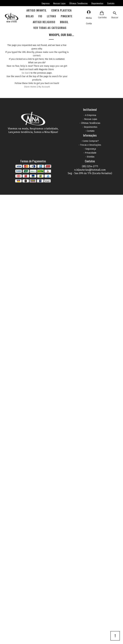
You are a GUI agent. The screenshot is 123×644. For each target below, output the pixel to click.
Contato (111, 3)
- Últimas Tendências (90, 123)
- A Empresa (90, 115)
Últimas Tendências (79, 3)
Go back (26, 73)
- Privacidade (90, 153)
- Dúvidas (90, 157)
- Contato (90, 131)
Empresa (46, 3)
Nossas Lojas (60, 3)
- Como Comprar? (90, 141)
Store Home (30, 87)
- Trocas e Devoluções (90, 145)
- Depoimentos (90, 127)
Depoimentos (97, 3)
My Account (44, 87)
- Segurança (90, 149)
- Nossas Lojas (90, 119)
